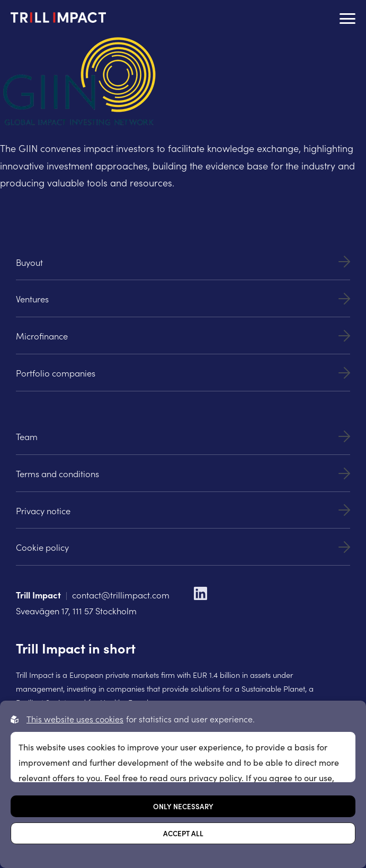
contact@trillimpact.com (121, 594)
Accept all (183, 833)
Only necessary (183, 806)
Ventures (183, 298)
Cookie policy (183, 547)
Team (183, 436)
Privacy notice (183, 510)
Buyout (183, 262)
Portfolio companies (183, 373)
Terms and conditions (183, 473)
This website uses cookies (75, 719)
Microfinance (183, 335)
